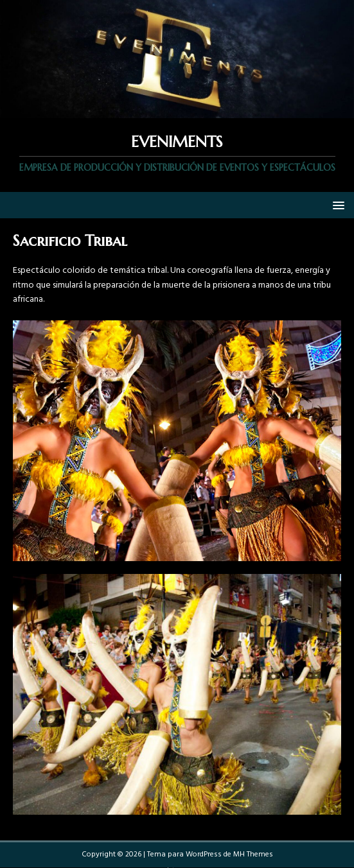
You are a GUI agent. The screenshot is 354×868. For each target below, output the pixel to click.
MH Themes (253, 855)
